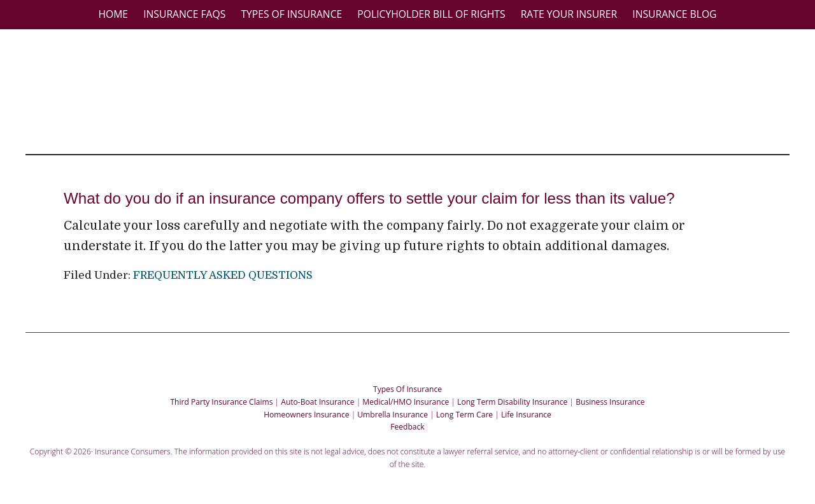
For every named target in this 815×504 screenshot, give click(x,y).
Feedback (407, 422)
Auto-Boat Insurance (317, 397)
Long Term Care (464, 409)
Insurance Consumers (414, 88)
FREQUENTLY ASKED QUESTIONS (223, 270)
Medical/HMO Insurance (406, 397)
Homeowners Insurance (306, 409)
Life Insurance (526, 409)
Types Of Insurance (407, 384)
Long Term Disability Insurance (512, 397)
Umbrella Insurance (393, 409)
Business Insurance (610, 397)
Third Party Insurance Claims (221, 397)
